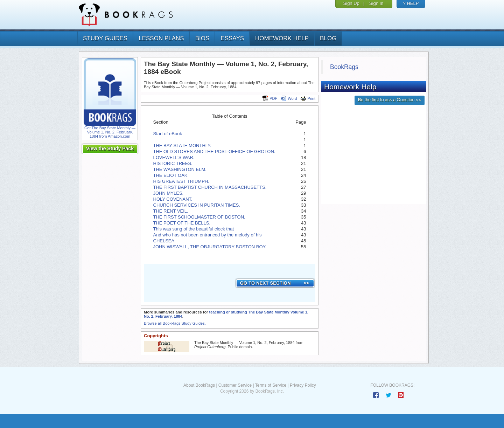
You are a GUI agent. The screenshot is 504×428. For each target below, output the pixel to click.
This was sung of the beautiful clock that (194, 229)
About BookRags (199, 385)
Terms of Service (271, 385)
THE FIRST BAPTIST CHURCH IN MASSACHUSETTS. (210, 187)
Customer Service (235, 385)
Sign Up (351, 3)
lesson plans (161, 38)
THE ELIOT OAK (170, 175)
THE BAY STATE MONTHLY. (182, 146)
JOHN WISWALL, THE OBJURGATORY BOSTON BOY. (210, 247)
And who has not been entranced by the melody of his (208, 235)
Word (289, 98)
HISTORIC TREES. (173, 163)
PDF (270, 98)
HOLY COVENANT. (173, 199)
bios (202, 38)
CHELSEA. (164, 241)
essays (232, 38)
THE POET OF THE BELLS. (182, 223)
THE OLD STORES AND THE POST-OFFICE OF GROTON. (214, 151)
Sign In (376, 3)
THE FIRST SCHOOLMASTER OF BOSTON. (199, 217)
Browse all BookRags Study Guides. (175, 323)
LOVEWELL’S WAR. (174, 157)
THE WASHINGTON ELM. (180, 169)
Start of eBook (168, 134)
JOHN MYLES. (169, 193)
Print (308, 98)
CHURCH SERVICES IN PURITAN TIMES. (197, 205)
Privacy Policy (303, 385)
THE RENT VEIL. (171, 211)
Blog (328, 38)
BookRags (344, 67)
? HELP (411, 3)
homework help (282, 38)
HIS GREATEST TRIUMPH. (181, 181)
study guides (105, 38)
